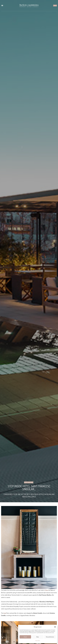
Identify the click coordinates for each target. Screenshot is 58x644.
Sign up (55, 6)
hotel (5, 613)
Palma (47, 590)
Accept (25, 637)
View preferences (50, 637)
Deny (38, 637)
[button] (55, 627)
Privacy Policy (38, 640)
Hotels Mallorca (29, 482)
